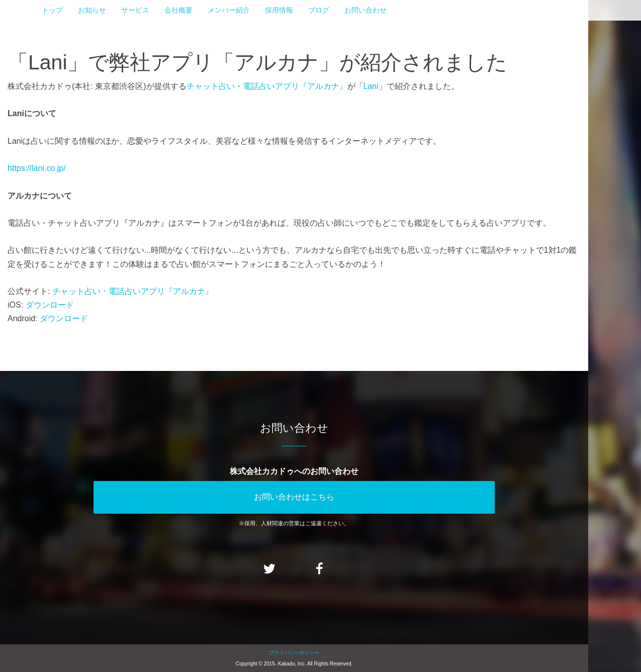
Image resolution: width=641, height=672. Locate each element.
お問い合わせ (365, 10)
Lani (371, 86)
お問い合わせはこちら (294, 497)
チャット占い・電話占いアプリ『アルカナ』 (267, 86)
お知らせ (92, 10)
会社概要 (178, 10)
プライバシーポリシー (294, 653)
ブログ (319, 10)
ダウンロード (50, 305)
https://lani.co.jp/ (37, 168)
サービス (135, 10)
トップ (52, 10)
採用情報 (279, 10)
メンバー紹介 (229, 10)
